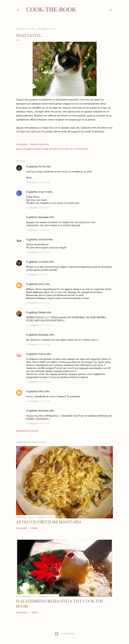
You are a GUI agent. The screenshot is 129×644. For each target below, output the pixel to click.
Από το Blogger (64, 634)
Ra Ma (42, 166)
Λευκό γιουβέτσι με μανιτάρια (49, 522)
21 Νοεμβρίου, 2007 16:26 (38, 208)
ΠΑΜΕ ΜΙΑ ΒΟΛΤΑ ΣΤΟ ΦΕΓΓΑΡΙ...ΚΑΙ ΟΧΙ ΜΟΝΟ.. (66, 149)
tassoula (43, 239)
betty (41, 284)
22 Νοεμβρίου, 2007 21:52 (38, 382)
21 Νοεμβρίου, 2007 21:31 (38, 275)
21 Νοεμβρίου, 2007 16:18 (38, 182)
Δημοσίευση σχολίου (27, 431)
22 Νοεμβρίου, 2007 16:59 (38, 344)
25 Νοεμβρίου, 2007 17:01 (38, 423)
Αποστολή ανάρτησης (40, 144)
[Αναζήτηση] (111, 9)
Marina (42, 354)
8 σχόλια (34, 528)
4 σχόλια (34, 612)
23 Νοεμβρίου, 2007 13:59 (38, 401)
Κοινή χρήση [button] (22, 144)
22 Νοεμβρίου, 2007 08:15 (38, 325)
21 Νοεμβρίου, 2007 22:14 (38, 303)
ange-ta (43, 192)
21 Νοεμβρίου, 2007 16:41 (38, 230)
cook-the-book (51, 10)
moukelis (43, 262)
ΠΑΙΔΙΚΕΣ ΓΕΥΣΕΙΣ (33, 149)
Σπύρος (42, 312)
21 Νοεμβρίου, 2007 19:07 (38, 252)
